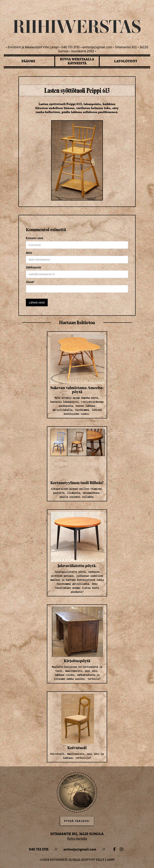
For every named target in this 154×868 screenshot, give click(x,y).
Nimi (29, 253)
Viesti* (30, 282)
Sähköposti (33, 267)
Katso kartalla (77, 838)
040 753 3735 (39, 849)
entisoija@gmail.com (80, 849)
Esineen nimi (34, 238)
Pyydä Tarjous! (77, 821)
